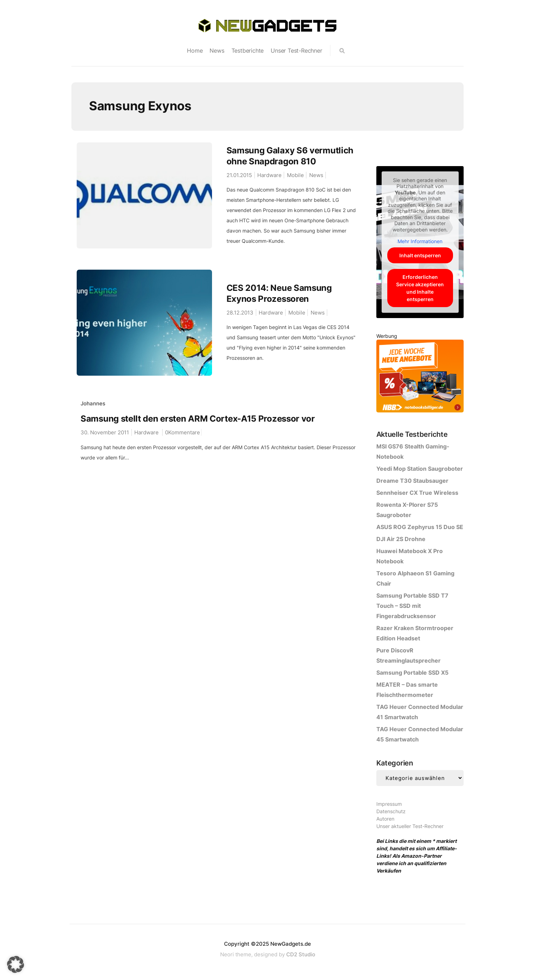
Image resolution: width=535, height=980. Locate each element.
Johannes (93, 403)
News (217, 51)
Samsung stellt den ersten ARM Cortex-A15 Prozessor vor (198, 419)
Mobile (295, 175)
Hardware (269, 175)
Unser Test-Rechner (296, 51)
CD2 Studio (301, 954)
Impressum (389, 804)
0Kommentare (183, 432)
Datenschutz (391, 811)
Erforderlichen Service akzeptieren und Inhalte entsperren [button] (420, 288)
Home (195, 51)
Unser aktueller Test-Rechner (410, 826)
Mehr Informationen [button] (420, 241)
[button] (16, 964)
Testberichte (248, 51)
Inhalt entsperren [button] (420, 255)
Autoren (385, 819)
